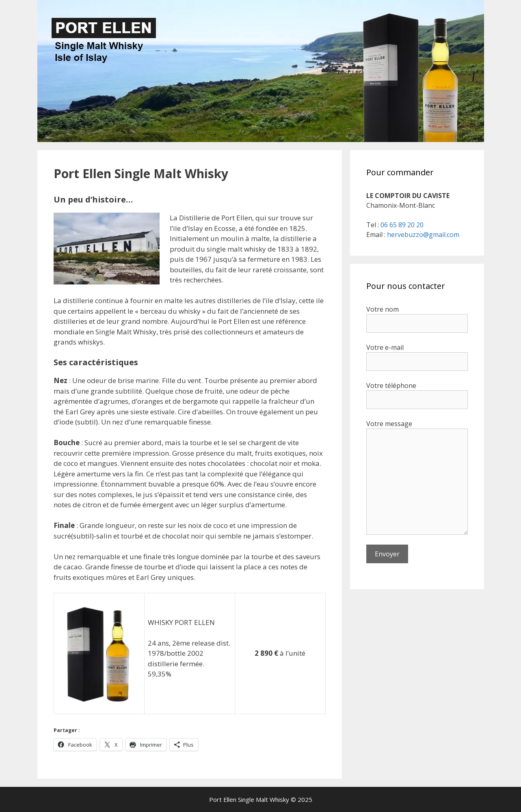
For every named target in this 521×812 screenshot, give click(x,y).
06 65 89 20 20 (402, 225)
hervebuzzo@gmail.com (423, 235)
